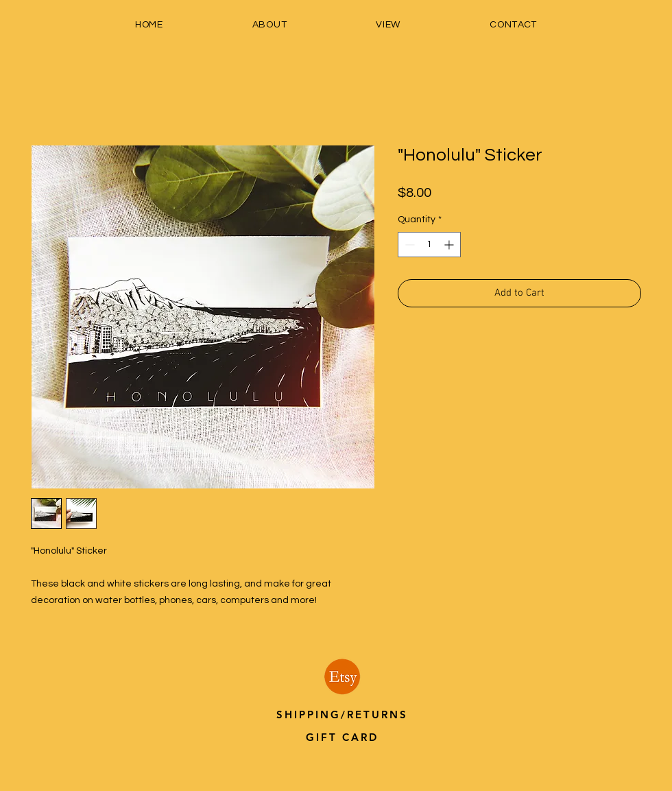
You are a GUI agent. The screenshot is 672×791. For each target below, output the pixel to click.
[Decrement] (408, 245)
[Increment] (450, 245)
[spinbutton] (429, 245)
